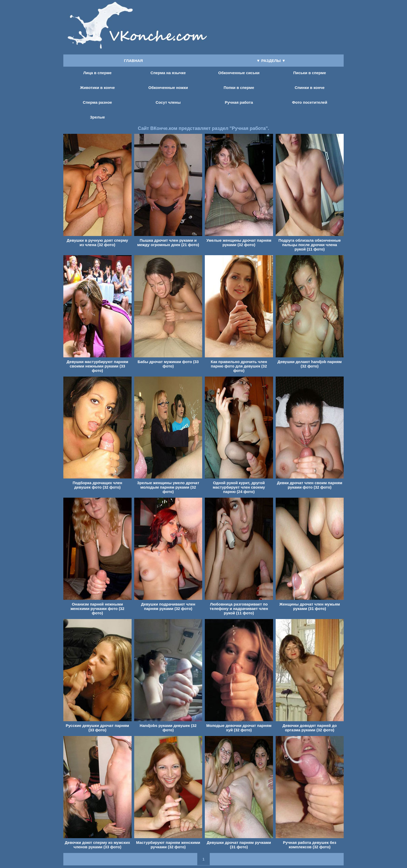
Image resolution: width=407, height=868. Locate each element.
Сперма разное (97, 102)
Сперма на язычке (168, 73)
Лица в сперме (97, 73)
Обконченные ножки (168, 88)
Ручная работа (239, 102)
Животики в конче (97, 88)
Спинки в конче (310, 88)
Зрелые (97, 117)
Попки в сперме (239, 88)
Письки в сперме (310, 73)
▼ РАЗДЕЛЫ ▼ (271, 61)
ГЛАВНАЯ (134, 61)
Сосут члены (168, 102)
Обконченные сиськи (239, 73)
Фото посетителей (310, 102)
